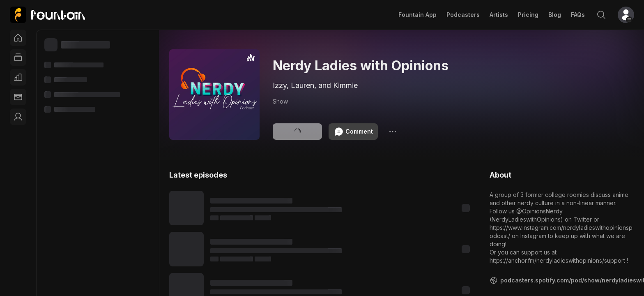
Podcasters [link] (463, 15)
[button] (626, 15)
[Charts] (18, 77)
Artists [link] (499, 15)
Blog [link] (555, 15)
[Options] (393, 132)
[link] (47, 15)
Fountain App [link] (417, 15)
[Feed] (18, 58)
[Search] (601, 15)
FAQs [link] (578, 15)
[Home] (18, 38)
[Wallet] (18, 97)
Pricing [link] (528, 15)
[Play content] (186, 208)
